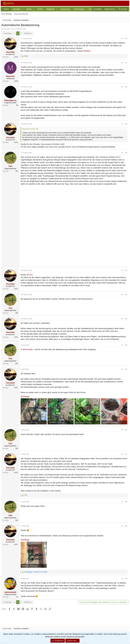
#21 (126, 270)
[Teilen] (122, 39)
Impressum (65, 9)
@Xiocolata (28, 349)
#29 (126, 526)
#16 (126, 38)
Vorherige (8, 33)
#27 (126, 454)
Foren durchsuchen (21, 14)
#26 (126, 430)
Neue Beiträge (7, 14)
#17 (126, 63)
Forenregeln (79, 9)
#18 (126, 87)
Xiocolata (7, 29)
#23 (126, 319)
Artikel (40, 9)
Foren (6, 9)
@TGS (30, 275)
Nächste (27, 33)
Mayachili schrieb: (29, 129)
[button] (23, 9)
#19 (126, 124)
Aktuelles (17, 9)
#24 (126, 345)
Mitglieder (51, 9)
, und (36, 572)
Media (29, 9)
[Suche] (123, 9)
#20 (126, 153)
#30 (126, 579)
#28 (126, 502)
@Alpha (87, 51)
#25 (126, 369)
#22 (126, 295)
